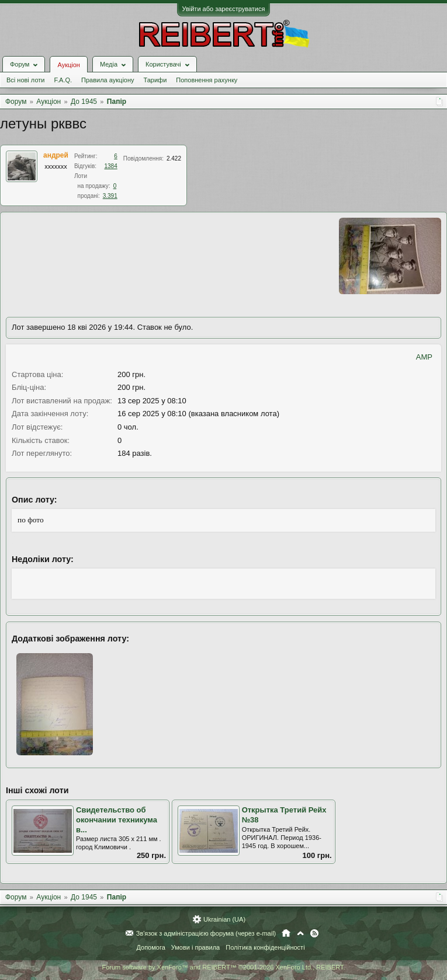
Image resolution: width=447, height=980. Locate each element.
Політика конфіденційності (265, 947)
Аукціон (68, 65)
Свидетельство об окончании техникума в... (117, 819)
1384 (111, 166)
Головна (286, 933)
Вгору (300, 933)
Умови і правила (195, 947)
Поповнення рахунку (207, 80)
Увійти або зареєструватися (224, 9)
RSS (314, 933)
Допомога (150, 947)
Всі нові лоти (25, 80)
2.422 (174, 158)
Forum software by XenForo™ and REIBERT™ (223, 967)
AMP (424, 357)
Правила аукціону (108, 80)
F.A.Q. (63, 80)
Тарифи (155, 80)
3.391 (110, 196)
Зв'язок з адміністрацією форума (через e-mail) (206, 933)
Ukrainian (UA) (224, 919)
